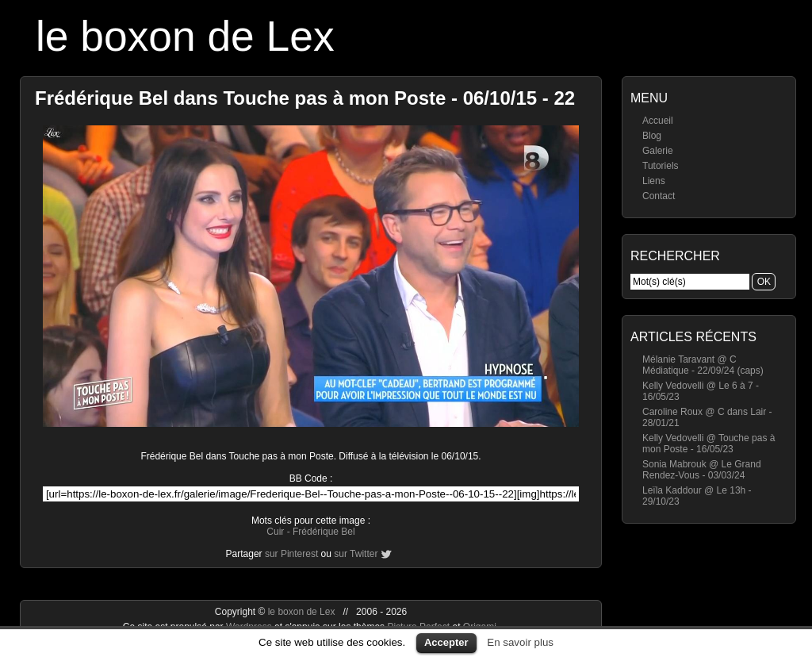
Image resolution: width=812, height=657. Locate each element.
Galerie (658, 151)
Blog (652, 136)
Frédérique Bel (324, 532)
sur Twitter (356, 554)
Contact (659, 196)
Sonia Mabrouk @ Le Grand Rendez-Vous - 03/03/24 (702, 470)
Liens (654, 181)
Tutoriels (661, 166)
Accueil (658, 121)
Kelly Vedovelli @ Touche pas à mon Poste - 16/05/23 (709, 444)
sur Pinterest (291, 554)
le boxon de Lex (185, 36)
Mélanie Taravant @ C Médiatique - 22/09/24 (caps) (703, 365)
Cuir (275, 532)
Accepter (446, 642)
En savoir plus (520, 642)
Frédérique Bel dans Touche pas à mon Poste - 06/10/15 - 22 (305, 98)
